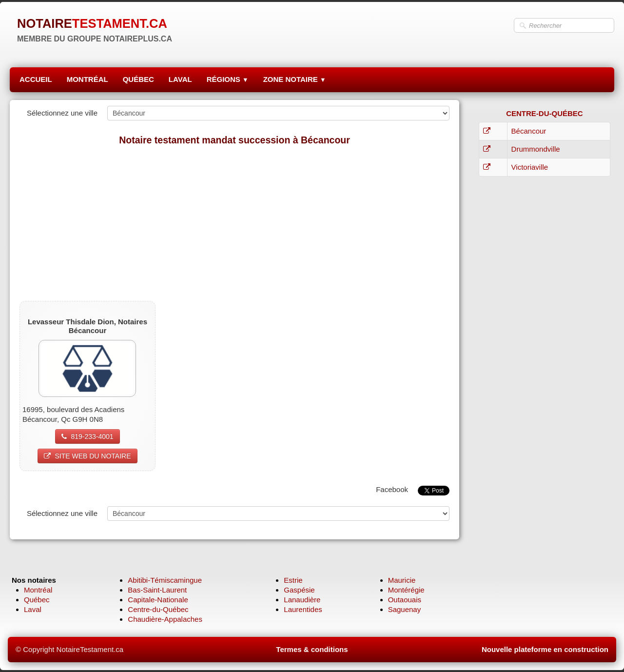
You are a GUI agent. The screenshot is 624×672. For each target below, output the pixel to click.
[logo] (95, 29)
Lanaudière (302, 600)
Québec (37, 600)
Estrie (293, 580)
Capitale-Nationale (158, 600)
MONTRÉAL (88, 79)
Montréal (38, 590)
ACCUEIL (36, 79)
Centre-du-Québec (158, 609)
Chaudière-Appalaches (165, 619)
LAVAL (180, 79)
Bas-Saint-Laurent (157, 590)
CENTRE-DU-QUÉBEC (545, 113)
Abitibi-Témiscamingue (165, 580)
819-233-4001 (87, 436)
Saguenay (405, 609)
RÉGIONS (228, 79)
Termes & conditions (312, 649)
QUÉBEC (138, 79)
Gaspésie (299, 590)
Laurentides (303, 609)
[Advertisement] (234, 223)
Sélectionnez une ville (62, 113)
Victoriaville (530, 167)
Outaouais (405, 600)
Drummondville (536, 149)
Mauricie (402, 580)
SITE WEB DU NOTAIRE (87, 456)
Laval (33, 609)
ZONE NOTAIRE (295, 79)
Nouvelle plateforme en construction (545, 649)
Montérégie (406, 590)
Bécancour (529, 131)
